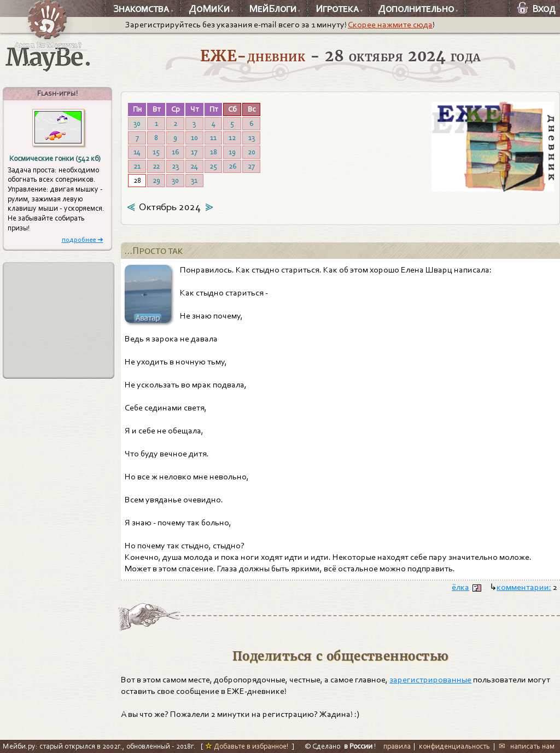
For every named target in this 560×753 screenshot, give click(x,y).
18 (214, 152)
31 (194, 180)
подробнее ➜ (83, 239)
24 (194, 166)
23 (175, 166)
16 (175, 152)
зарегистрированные (430, 680)
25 (213, 166)
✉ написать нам (527, 746)
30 (137, 123)
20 (252, 152)
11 (213, 138)
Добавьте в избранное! (247, 746)
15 (156, 152)
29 (156, 180)
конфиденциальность (454, 746)
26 (232, 166)
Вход (536, 9)
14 (137, 152)
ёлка (460, 587)
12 (232, 138)
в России (358, 746)
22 (156, 166)
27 (251, 166)
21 (137, 166)
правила (397, 746)
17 (194, 152)
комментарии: (524, 587)
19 (232, 152)
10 (194, 138)
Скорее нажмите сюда (390, 25)
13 (252, 138)
